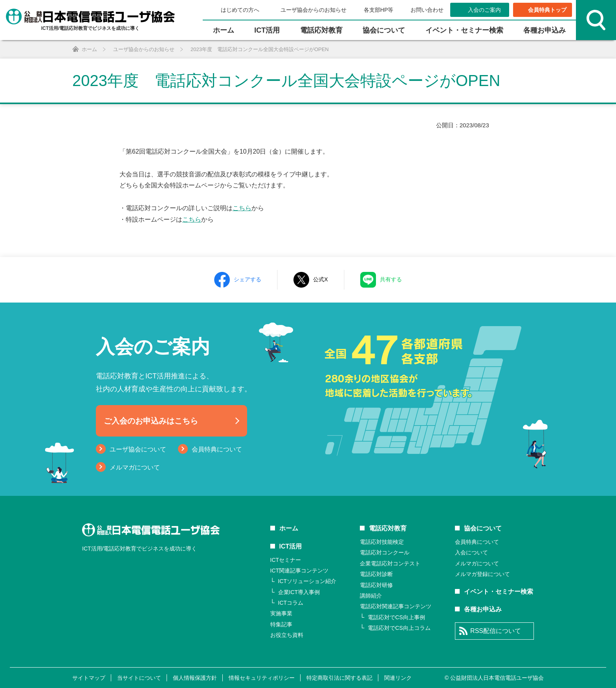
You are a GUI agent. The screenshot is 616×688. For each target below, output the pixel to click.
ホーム (224, 30)
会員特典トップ (547, 10)
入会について (471, 552)
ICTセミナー (286, 560)
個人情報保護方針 (195, 678)
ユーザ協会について (138, 449)
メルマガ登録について (482, 574)
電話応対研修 (376, 585)
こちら (242, 208)
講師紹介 (371, 596)
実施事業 (281, 613)
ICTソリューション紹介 (307, 581)
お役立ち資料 (287, 635)
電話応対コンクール (385, 552)
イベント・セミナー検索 (464, 30)
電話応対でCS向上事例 (396, 617)
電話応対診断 (376, 574)
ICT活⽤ (267, 30)
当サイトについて (139, 678)
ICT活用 (291, 546)
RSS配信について (496, 631)
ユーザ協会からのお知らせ (313, 10)
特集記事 (281, 624)
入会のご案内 (484, 10)
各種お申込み (544, 30)
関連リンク (398, 678)
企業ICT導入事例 (299, 592)
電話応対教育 (321, 30)
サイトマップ (89, 678)
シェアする (247, 279)
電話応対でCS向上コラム (399, 628)
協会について (384, 30)
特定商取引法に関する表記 (339, 678)
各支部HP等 (378, 10)
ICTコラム (291, 603)
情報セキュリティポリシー (262, 678)
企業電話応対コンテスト (390, 563)
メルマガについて (135, 467)
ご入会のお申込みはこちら (151, 421)
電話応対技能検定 (382, 542)
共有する (391, 279)
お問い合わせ (426, 10)
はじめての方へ (240, 10)
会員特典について (217, 449)
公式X (320, 279)
